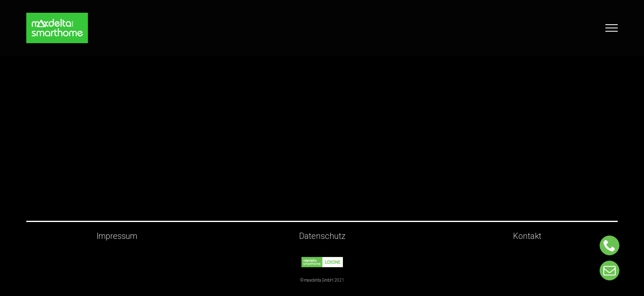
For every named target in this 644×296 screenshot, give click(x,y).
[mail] (609, 271)
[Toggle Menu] (612, 28)
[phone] (609, 245)
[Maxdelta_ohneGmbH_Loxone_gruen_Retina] (322, 261)
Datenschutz (322, 236)
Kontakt (527, 236)
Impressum (117, 236)
